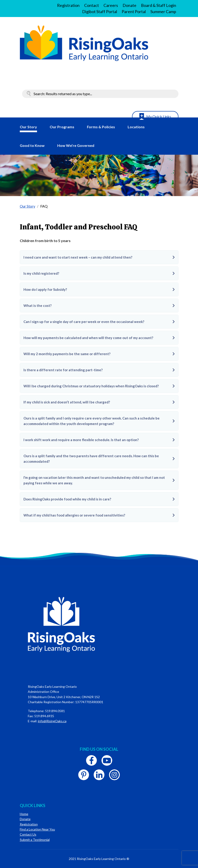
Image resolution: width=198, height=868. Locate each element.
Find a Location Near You (37, 829)
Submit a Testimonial (35, 840)
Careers (111, 5)
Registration (68, 5)
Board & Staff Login (159, 5)
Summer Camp (163, 11)
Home (24, 814)
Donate (129, 5)
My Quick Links (159, 116)
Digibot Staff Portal (100, 11)
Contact (92, 5)
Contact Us (28, 834)
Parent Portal (134, 11)
